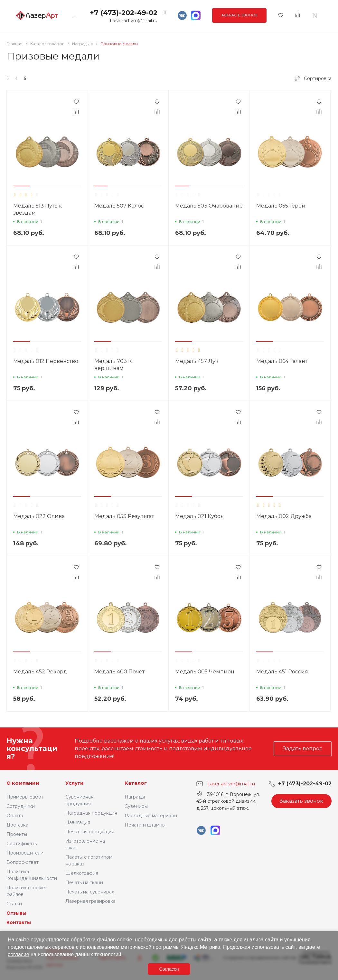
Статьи (14, 904)
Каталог (136, 783)
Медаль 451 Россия (282, 672)
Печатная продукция (90, 832)
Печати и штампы (145, 825)
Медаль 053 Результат (124, 516)
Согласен (169, 969)
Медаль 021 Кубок (199, 516)
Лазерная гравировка (90, 901)
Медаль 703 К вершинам (113, 365)
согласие (19, 954)
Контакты (19, 922)
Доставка (17, 825)
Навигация (78, 822)
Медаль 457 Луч (197, 361)
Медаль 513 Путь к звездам (38, 209)
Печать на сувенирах (90, 892)
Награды (135, 797)
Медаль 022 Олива (39, 516)
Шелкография (82, 873)
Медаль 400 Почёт (119, 672)
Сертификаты (22, 844)
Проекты (17, 834)
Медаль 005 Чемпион (205, 672)
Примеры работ (25, 797)
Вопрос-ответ (23, 862)
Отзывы (16, 913)
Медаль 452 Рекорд (40, 672)
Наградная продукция (91, 813)
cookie (125, 940)
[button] (22, 186)
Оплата (15, 816)
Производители (25, 853)
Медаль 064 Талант (282, 361)
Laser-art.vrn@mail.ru (134, 21)
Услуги (75, 783)
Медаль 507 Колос (119, 206)
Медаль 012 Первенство (46, 361)
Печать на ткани (84, 883)
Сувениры (136, 806)
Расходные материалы (151, 816)
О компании (23, 783)
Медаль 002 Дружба (284, 516)
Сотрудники (21, 806)
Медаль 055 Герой (281, 206)
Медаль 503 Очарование (209, 206)
